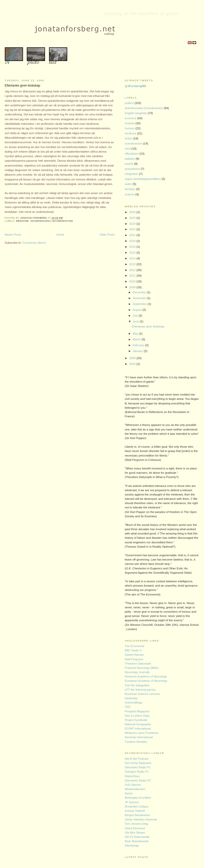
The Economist (134, 646)
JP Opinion (132, 802)
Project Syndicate (136, 720)
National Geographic (138, 724)
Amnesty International (139, 737)
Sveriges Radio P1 (137, 772)
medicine (22, 221)
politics (130, 103)
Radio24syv (132, 776)
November (140, 298)
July (136, 316)
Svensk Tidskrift (135, 811)
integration (132, 174)
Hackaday (131, 698)
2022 (133, 229)
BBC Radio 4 (133, 650)
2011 (133, 276)
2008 (133, 358)
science (130, 194)
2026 (133, 212)
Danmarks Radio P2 (138, 780)
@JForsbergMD (136, 86)
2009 (133, 287)
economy (131, 118)
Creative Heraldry (136, 742)
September (140, 304)
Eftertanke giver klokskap (23, 86)
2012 (133, 270)
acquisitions (133, 169)
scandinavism (134, 143)
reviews (130, 123)
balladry (130, 159)
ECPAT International (138, 729)
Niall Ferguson (134, 659)
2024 (133, 224)
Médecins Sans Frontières (142, 733)
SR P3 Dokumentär (137, 837)
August (138, 310)
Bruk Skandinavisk (137, 841)
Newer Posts (13, 235)
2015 (133, 253)
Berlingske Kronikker (138, 798)
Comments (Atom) (34, 243)
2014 (133, 258)
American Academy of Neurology (146, 676)
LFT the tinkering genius (140, 690)
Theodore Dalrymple (138, 664)
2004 (133, 364)
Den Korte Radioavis (138, 763)
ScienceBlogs (134, 702)
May (136, 334)
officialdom (132, 154)
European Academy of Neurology (146, 681)
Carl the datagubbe (137, 685)
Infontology (132, 845)
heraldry (131, 189)
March (137, 339)
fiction (129, 138)
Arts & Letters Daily (137, 716)
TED (128, 707)
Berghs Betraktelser (138, 815)
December (140, 292)
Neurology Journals (137, 672)
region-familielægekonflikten (143, 179)
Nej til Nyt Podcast (137, 759)
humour (130, 128)
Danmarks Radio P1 (138, 767)
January (138, 351)
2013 (133, 264)
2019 (133, 241)
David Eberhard (135, 828)
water (129, 184)
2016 (133, 247)
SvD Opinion (133, 785)
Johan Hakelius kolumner (141, 819)
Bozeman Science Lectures (142, 694)
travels (130, 164)
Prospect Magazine (137, 711)
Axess (129, 793)
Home (60, 235)
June (136, 321)
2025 (133, 218)
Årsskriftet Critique (137, 807)
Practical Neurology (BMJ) (142, 668)
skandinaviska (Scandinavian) (52, 221)
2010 (133, 281)
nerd (128, 149)
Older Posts (107, 235)
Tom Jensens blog (137, 824)
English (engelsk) (136, 113)
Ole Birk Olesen (135, 833)
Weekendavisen (135, 789)
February (139, 345)
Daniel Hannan (134, 655)
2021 (133, 235)
